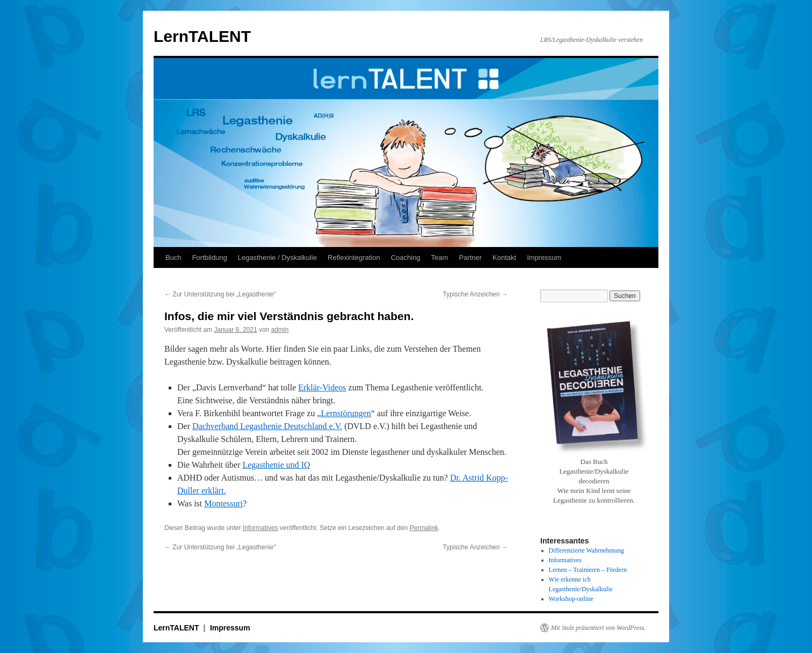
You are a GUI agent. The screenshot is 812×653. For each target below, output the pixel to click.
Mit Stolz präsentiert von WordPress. (598, 628)
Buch (173, 257)
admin (280, 330)
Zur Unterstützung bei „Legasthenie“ (220, 294)
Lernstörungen (346, 413)
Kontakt (504, 257)
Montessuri (223, 503)
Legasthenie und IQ (276, 465)
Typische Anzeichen (476, 294)
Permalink (424, 528)
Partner (470, 257)
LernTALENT (202, 36)
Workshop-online (571, 599)
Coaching (406, 257)
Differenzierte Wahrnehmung (586, 550)
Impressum (544, 257)
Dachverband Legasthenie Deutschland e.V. (267, 426)
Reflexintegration (354, 257)
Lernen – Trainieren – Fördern (588, 570)
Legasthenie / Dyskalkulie (277, 257)
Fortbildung (210, 257)
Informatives (260, 528)
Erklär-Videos (322, 387)
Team (440, 257)
